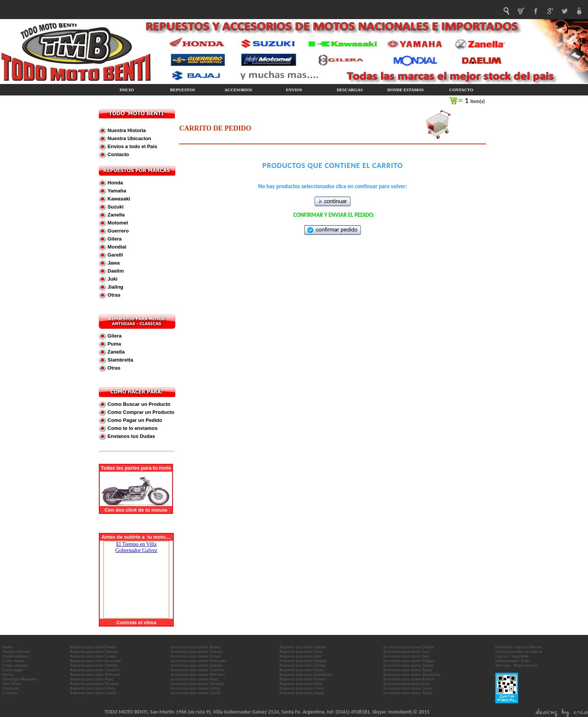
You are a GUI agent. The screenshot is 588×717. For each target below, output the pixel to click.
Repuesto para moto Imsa (301, 683)
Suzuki (115, 207)
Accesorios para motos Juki (406, 656)
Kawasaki (118, 199)
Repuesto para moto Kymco (303, 679)
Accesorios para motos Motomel (198, 674)
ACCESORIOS (238, 90)
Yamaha (116, 191)
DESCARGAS (350, 90)
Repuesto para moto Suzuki (93, 656)
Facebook (10, 688)
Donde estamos (15, 656)
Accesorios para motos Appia (407, 693)
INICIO (127, 90)
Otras (113, 295)
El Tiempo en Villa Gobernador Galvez (136, 547)
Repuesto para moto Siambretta (306, 674)
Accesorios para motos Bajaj (194, 679)
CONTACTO (461, 90)
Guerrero (117, 231)
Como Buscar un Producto (138, 404)
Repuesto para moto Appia (302, 693)
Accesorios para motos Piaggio (409, 660)
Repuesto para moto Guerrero (95, 670)
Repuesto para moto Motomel (95, 674)
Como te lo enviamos (132, 428)
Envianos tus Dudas (131, 436)
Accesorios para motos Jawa (406, 651)
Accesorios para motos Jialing (408, 665)
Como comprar (15, 665)
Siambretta (120, 360)
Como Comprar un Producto (140, 412)
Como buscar (13, 660)
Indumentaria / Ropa (512, 660)
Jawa (113, 263)
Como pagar (13, 670)
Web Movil (12, 683)
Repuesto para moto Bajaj (92, 679)
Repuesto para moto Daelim (303, 647)
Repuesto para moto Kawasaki (95, 660)
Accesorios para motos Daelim (408, 647)
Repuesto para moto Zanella (94, 665)
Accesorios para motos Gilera (195, 688)
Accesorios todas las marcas (519, 651)
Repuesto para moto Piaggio (303, 660)
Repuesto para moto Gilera (92, 688)
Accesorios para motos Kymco (408, 679)
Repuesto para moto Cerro (302, 688)
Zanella (115, 215)
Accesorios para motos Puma (407, 670)
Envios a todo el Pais (132, 146)
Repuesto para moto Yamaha (94, 651)
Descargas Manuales (20, 679)
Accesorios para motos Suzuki (196, 656)
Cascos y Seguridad (512, 656)
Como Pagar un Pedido (134, 420)
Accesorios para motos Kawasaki (198, 660)
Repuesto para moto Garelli (93, 693)
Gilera (114, 239)
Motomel (117, 223)
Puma (114, 344)
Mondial (116, 247)
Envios (8, 674)
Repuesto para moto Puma (302, 670)
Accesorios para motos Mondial (197, 683)
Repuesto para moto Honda (93, 647)
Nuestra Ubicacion (129, 138)
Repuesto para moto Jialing (302, 665)
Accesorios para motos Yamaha (197, 651)
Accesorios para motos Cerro (407, 688)
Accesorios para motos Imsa (406, 683)
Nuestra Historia (126, 130)
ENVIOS (294, 90)
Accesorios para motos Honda (195, 647)
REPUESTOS (182, 90)
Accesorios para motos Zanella (196, 665)
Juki (112, 279)
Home (7, 647)
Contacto (118, 154)
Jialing (115, 287)
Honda (115, 183)
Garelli (115, 255)
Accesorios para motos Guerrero (198, 670)
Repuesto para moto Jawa (301, 651)
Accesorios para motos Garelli (196, 693)
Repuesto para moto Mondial (94, 683)
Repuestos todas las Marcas (518, 647)
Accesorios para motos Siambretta (411, 674)
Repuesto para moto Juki (300, 656)
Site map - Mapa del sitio (516, 665)
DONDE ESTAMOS (405, 90)
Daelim (115, 271)
